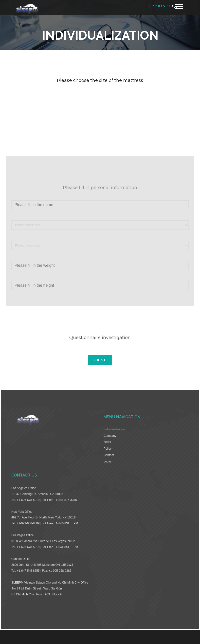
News (107, 446)
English (157, 6)
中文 (173, 6)
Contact (108, 458)
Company (110, 440)
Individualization (114, 434)
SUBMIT (100, 360)
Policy (107, 452)
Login (107, 465)
